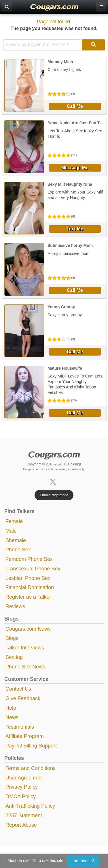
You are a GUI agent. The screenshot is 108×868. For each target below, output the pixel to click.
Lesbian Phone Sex (28, 578)
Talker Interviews (25, 648)
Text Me (75, 229)
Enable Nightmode (54, 495)
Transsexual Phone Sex (33, 569)
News (12, 717)
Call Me (75, 106)
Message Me (75, 168)
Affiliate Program (25, 736)
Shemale (16, 540)
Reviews (15, 606)
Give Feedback (23, 698)
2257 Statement (24, 816)
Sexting (14, 657)
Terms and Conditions (31, 768)
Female (14, 521)
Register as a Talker (28, 597)
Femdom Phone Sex (29, 559)
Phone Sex (18, 550)
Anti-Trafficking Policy (30, 806)
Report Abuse (21, 825)
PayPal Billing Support (31, 746)
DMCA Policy (21, 796)
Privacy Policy (22, 787)
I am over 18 (83, 861)
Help (11, 708)
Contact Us (18, 689)
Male (11, 531)
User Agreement (24, 778)
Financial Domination (30, 587)
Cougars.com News (28, 629)
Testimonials (20, 727)
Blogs (12, 638)
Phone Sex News (25, 667)
